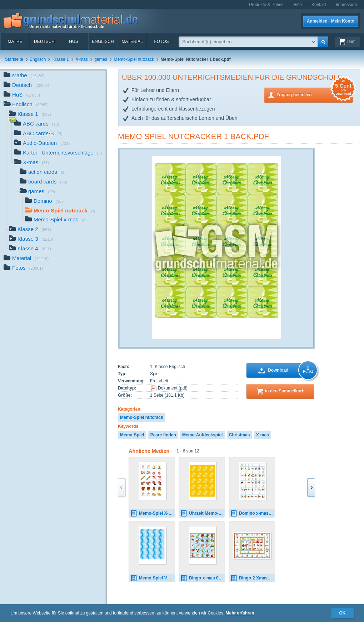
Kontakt (319, 5)
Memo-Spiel (132, 435)
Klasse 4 (30, 249)
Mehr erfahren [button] (240, 613)
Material (132, 41)
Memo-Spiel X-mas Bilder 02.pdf (153, 513)
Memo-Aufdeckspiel (202, 435)
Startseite (14, 59)
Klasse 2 (30, 230)
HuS (73, 41)
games (101, 59)
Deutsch (44, 41)
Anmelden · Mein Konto (331, 21)
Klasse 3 (31, 239)
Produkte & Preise (266, 5)
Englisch (103, 41)
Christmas (240, 435)
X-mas (82, 59)
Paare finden (163, 435)
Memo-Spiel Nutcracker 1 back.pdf (193, 136)
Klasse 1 (61, 59)
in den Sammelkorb (285, 391)
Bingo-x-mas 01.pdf (203, 578)
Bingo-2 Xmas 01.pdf (253, 578)
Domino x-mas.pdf (253, 513)
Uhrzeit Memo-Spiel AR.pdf (203, 513)
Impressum (346, 5)
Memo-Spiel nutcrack (134, 59)
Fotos (161, 41)
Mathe (15, 41)
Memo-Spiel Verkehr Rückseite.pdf (153, 578)
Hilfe (298, 5)
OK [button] (343, 613)
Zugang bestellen (315, 94)
